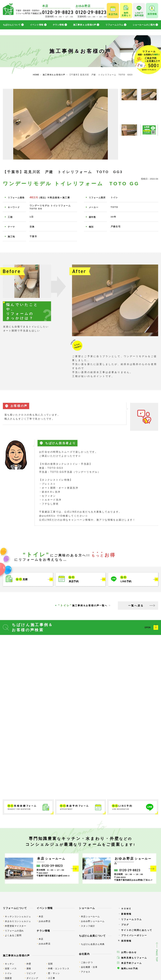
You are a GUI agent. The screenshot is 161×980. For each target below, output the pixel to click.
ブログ (125, 925)
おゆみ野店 (45, 921)
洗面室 (8, 978)
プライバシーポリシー (134, 935)
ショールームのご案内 (144, 25)
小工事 (52, 978)
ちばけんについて (12, 25)
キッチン (10, 964)
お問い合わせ (129, 952)
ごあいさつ (87, 962)
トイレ (8, 973)
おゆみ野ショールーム (93, 921)
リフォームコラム (114, 25)
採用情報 (126, 941)
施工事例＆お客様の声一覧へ (83, 605)
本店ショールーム (90, 916)
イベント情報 (37, 25)
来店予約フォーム (132, 963)
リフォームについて (15, 908)
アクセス (86, 972)
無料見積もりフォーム (134, 958)
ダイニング (32, 978)
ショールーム (87, 908)
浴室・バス (11, 968)
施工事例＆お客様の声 (16, 955)
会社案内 (84, 954)
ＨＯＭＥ (126, 909)
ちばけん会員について (92, 936)
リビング (31, 973)
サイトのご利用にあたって (137, 930)
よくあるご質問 (13, 935)
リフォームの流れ (14, 931)
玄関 (50, 964)
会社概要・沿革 (89, 967)
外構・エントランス (59, 968)
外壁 (29, 964)
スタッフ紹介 (88, 926)
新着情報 (126, 914)
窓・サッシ (54, 973)
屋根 (29, 968)
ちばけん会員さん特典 (93, 944)
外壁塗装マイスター (16, 926)
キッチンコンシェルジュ (18, 916)
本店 (41, 916)
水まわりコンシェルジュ (18, 921)
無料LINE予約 (130, 968)
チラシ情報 (58, 25)
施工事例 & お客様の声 (85, 25)
